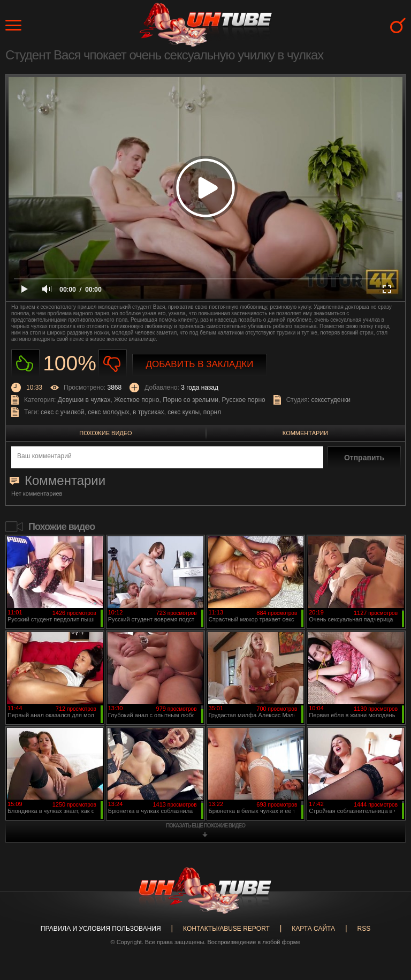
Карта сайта (313, 929)
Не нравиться (113, 364)
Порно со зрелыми (191, 400)
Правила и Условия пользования (101, 929)
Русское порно (244, 400)
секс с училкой (62, 412)
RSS (364, 929)
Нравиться (25, 364)
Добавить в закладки (200, 364)
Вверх (387, 922)
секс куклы (184, 412)
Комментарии (305, 433)
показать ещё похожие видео (205, 826)
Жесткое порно (136, 400)
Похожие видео (105, 433)
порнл (212, 412)
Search (398, 25)
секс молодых (108, 412)
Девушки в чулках (84, 400)
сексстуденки (331, 400)
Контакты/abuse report (226, 929)
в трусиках (149, 412)
